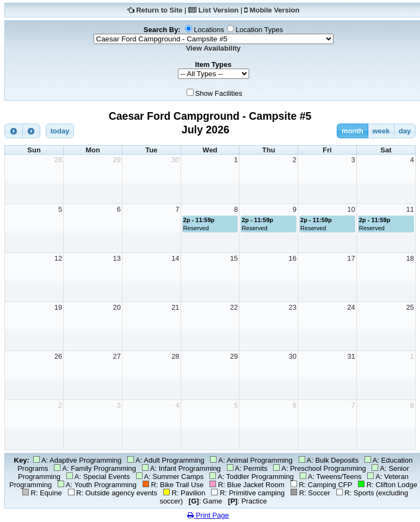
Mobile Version (275, 10)
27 (116, 356)
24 (351, 307)
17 (351, 258)
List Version (219, 10)
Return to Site (159, 10)
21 (175, 307)
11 (410, 209)
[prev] (14, 131)
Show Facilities (219, 93)
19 (58, 307)
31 (351, 356)
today (60, 131)
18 (410, 258)
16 (293, 258)
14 (175, 258)
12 (58, 258)
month (353, 131)
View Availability (214, 48)
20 (116, 307)
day (405, 131)
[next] (32, 131)
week (381, 131)
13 (116, 258)
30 (175, 160)
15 (234, 258)
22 (234, 307)
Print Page (208, 515)
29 (116, 160)
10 (351, 209)
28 (58, 160)
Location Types (259, 30)
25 (410, 307)
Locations (209, 30)
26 (58, 356)
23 (293, 307)
